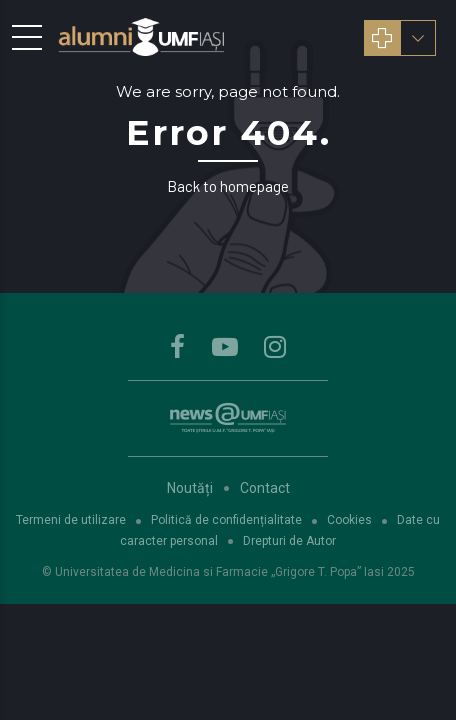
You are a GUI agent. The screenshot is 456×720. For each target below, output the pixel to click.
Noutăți (190, 488)
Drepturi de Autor (289, 541)
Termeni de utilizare (71, 520)
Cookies (349, 520)
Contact (265, 488)
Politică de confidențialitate (226, 520)
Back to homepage (228, 186)
